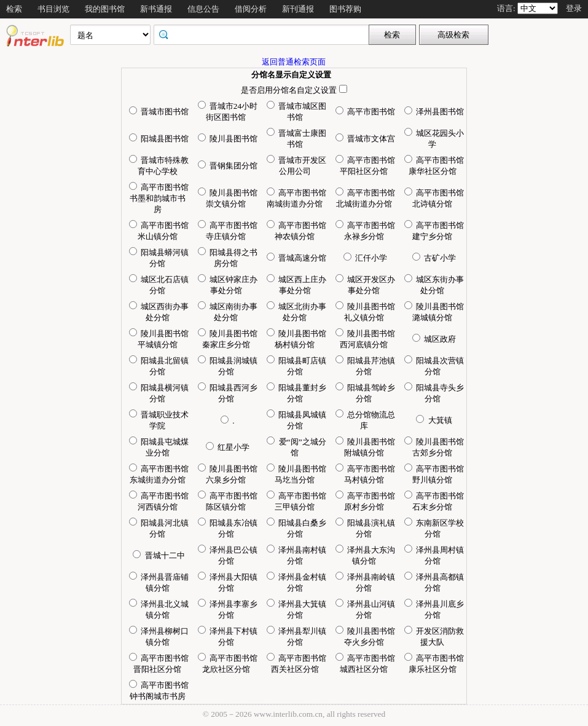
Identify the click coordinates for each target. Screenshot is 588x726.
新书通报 (156, 9)
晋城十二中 (159, 555)
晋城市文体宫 (365, 139)
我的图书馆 (105, 9)
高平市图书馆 (365, 112)
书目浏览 (53, 9)
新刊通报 (298, 9)
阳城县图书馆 (159, 139)
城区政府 (434, 339)
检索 (14, 9)
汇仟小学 (365, 258)
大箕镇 (434, 420)
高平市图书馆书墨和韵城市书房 (159, 198)
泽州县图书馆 (434, 112)
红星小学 (228, 447)
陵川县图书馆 (228, 139)
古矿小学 (434, 258)
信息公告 (203, 9)
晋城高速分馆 (296, 258)
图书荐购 (345, 9)
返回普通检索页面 (294, 62)
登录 (574, 8)
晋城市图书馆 (159, 112)
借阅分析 (251, 9)
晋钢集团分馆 (228, 166)
